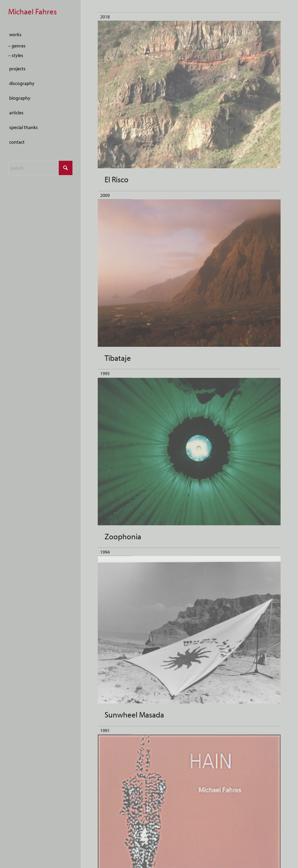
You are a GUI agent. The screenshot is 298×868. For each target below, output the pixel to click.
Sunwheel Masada (134, 715)
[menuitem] (40, 35)
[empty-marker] (40, 12)
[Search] (40, 168)
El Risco (117, 179)
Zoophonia (123, 536)
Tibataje (118, 358)
